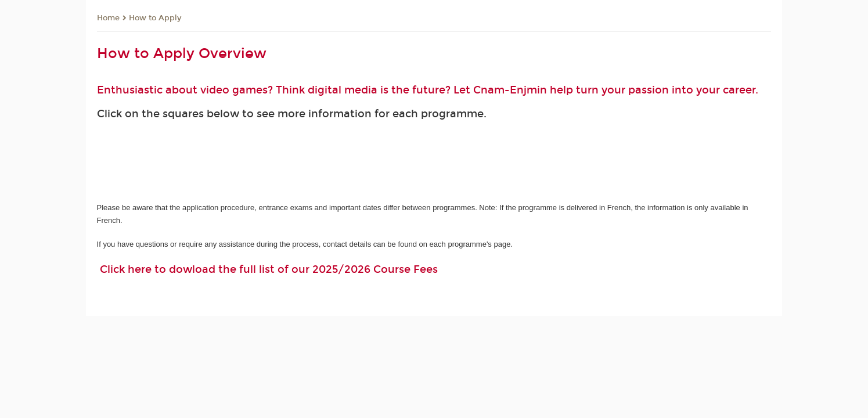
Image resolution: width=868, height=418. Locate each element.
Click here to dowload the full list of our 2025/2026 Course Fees (269, 269)
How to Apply (155, 18)
